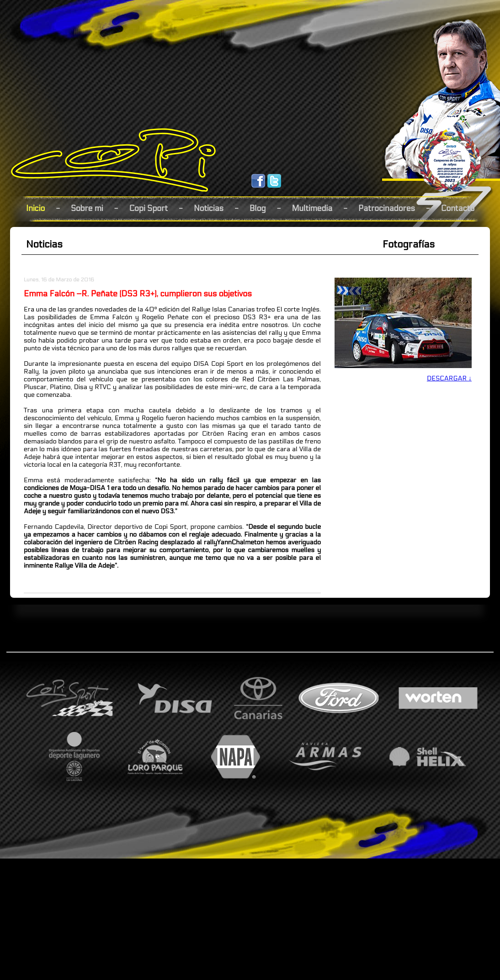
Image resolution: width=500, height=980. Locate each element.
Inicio (35, 208)
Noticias (209, 208)
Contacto (458, 208)
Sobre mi (87, 208)
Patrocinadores (387, 208)
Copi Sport (148, 208)
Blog (258, 208)
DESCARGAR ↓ (449, 378)
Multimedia (312, 208)
